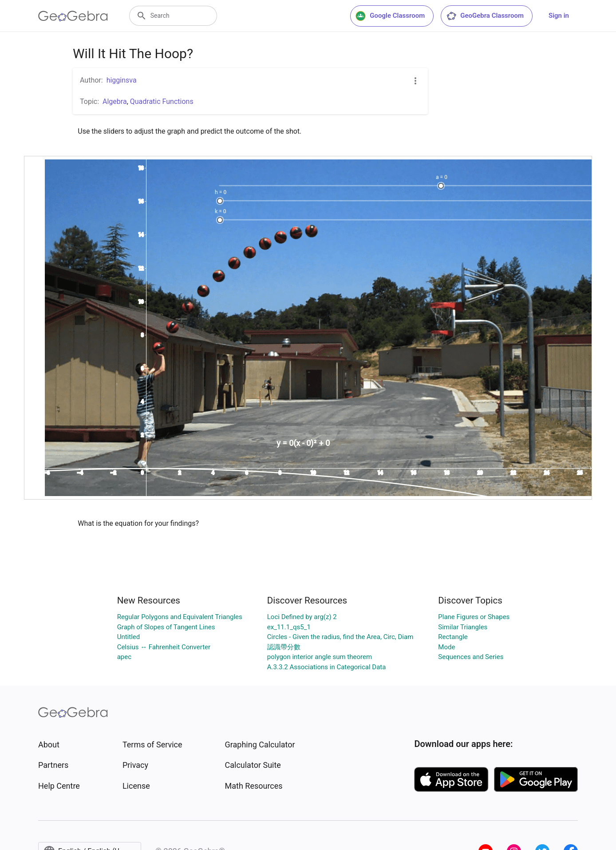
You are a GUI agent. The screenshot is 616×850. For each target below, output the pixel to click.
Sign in (559, 16)
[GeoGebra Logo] (73, 16)
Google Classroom (390, 16)
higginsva (122, 80)
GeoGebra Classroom (485, 16)
